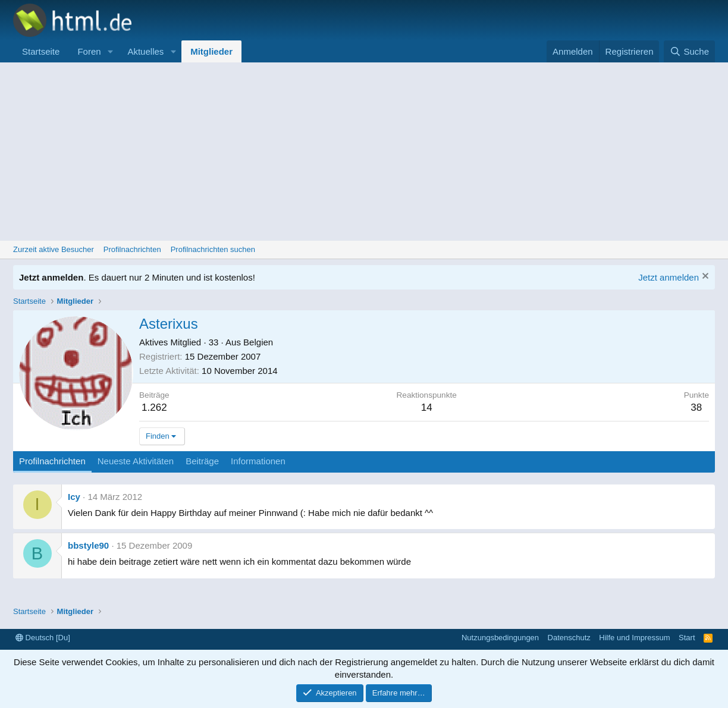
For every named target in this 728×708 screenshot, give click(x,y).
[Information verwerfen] (704, 277)
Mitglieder (211, 51)
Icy (74, 497)
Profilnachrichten (132, 249)
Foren (89, 51)
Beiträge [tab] (202, 461)
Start (687, 638)
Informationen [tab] (258, 461)
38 (696, 408)
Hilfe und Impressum (634, 638)
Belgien (258, 342)
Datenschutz (569, 638)
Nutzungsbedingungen (500, 638)
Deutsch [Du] (43, 638)
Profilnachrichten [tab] (52, 461)
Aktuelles (145, 51)
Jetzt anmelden (669, 277)
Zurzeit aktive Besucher (54, 249)
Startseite (41, 51)
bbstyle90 (88, 545)
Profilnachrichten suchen (213, 249)
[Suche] (689, 51)
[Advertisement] (364, 152)
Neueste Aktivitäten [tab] (136, 461)
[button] (110, 51)
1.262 (154, 408)
